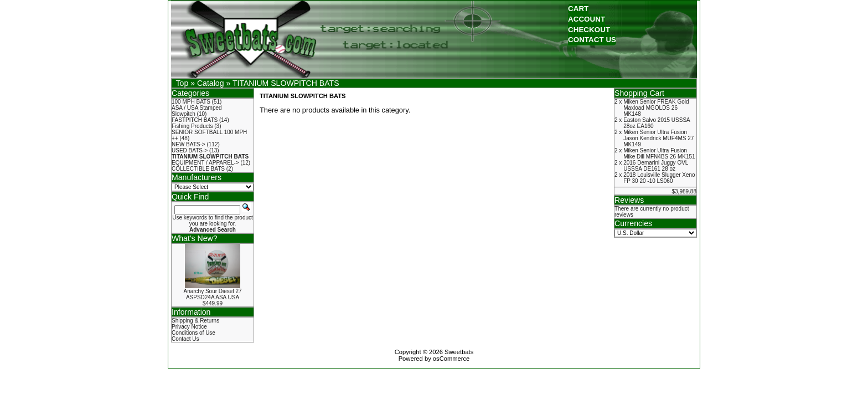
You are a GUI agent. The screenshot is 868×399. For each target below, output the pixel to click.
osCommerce (451, 359)
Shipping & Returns (195, 321)
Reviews (629, 200)
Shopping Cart (639, 93)
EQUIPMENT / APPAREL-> (205, 163)
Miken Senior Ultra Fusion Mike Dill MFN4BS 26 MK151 (659, 154)
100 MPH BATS (191, 102)
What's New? (195, 238)
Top (182, 83)
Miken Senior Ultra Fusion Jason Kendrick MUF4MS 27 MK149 (658, 138)
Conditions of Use (193, 333)
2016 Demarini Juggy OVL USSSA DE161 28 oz (656, 166)
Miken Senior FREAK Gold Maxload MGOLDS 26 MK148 (656, 108)
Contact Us (185, 339)
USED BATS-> (190, 150)
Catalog (211, 83)
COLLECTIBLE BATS (198, 169)
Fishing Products (192, 126)
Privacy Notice (189, 327)
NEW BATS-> (188, 144)
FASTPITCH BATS (195, 120)
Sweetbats (459, 352)
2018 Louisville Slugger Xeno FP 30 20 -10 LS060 (659, 178)
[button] (578, 9)
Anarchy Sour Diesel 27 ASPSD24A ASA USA (212, 294)
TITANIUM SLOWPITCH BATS (286, 83)
